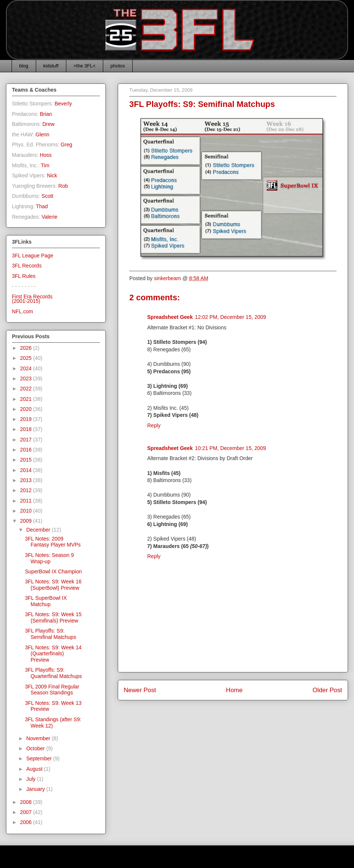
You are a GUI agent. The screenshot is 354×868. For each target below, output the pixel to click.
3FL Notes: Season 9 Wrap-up (49, 558)
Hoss (46, 155)
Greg (67, 145)
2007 (27, 812)
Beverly (63, 104)
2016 (27, 450)
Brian (46, 114)
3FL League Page (33, 256)
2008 (27, 802)
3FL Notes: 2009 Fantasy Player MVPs (53, 542)
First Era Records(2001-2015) (32, 299)
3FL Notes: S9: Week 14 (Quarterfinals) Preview (53, 654)
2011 (27, 501)
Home (234, 690)
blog (24, 66)
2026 (27, 348)
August (35, 769)
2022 (27, 389)
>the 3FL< (84, 66)
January (36, 789)
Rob (63, 186)
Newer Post (140, 690)
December (39, 530)
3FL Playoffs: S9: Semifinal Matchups (50, 634)
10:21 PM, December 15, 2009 (230, 448)
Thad (42, 206)
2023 (27, 378)
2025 (27, 358)
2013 (27, 480)
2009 (27, 521)
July (31, 779)
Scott (47, 196)
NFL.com (23, 311)
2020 (27, 409)
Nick (52, 175)
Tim (45, 165)
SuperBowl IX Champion (53, 571)
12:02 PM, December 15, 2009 (230, 317)
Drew (49, 124)
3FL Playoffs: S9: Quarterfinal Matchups (53, 673)
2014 (27, 470)
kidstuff (51, 66)
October (36, 748)
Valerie (49, 217)
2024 (27, 368)
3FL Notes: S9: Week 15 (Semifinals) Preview (53, 617)
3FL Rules (24, 276)
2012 (27, 490)
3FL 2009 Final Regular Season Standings (52, 690)
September (39, 758)
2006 (27, 822)
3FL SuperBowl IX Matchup (46, 601)
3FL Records (27, 266)
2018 (27, 429)
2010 (27, 511)
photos (118, 66)
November (39, 738)
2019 (27, 419)
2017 (27, 440)
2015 (27, 460)
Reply (154, 425)
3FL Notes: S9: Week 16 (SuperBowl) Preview (53, 585)
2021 (27, 399)
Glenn (42, 134)
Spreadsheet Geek (170, 317)
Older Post (327, 690)
